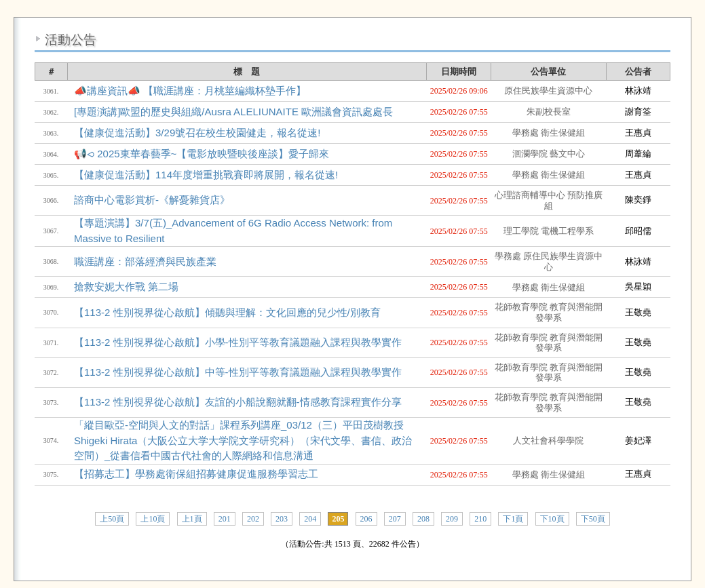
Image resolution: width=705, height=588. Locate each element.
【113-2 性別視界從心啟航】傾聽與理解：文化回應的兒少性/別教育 (227, 312)
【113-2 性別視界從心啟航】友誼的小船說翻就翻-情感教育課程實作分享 (238, 402)
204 (310, 519)
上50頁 (112, 519)
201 (225, 519)
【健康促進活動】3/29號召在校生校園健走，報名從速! (197, 133)
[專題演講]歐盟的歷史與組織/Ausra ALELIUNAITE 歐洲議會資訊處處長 (233, 112)
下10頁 (552, 519)
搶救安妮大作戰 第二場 (126, 287)
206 (366, 519)
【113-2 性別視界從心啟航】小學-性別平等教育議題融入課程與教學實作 (238, 342)
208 (423, 519)
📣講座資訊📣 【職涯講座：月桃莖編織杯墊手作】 (190, 91)
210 (480, 519)
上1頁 (192, 519)
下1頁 (513, 519)
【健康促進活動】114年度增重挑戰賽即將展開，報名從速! (206, 175)
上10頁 (153, 519)
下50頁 (593, 519)
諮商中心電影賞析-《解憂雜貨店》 (152, 200)
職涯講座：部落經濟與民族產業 (145, 261)
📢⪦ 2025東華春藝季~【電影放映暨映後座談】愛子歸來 (202, 154)
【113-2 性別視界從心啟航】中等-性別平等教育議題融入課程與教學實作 (238, 372)
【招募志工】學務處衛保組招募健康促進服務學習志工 (196, 474)
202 (253, 519)
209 (452, 519)
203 (282, 519)
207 (395, 519)
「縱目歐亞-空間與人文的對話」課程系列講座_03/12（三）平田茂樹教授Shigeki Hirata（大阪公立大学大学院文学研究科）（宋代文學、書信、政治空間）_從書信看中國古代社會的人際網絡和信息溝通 (243, 440)
